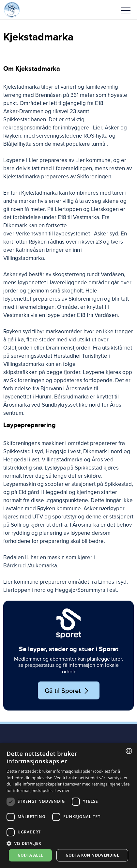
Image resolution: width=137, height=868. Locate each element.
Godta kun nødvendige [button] (92, 855)
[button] (126, 10)
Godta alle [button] (30, 855)
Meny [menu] (126, 10)
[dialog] (68, 805)
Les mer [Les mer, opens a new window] (62, 791)
